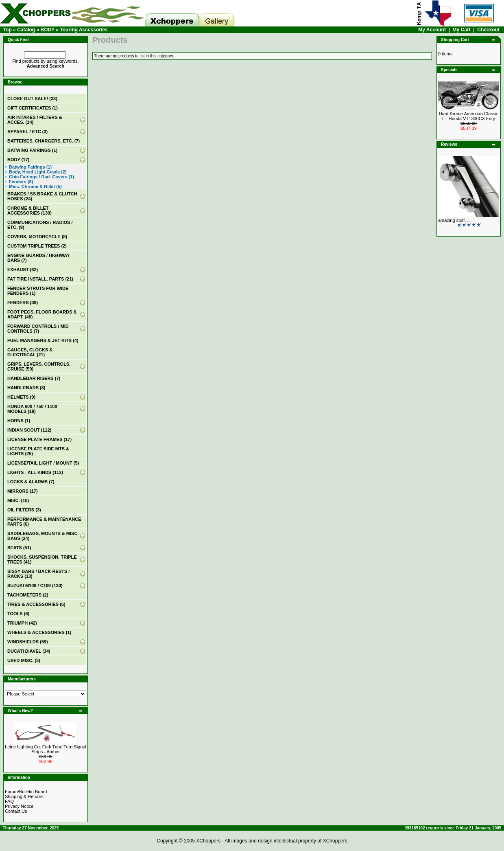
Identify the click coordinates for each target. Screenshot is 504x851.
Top (8, 30)
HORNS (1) (19, 421)
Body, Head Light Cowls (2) (38, 172)
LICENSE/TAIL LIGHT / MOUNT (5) (43, 463)
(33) (32, 99)
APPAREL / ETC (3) (27, 132)
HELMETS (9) (21, 397)
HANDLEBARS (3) (26, 388)
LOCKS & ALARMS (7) (31, 482)
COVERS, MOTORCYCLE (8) (37, 237)
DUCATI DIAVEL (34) (29, 651)
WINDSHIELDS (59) (28, 642)
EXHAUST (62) (23, 270)
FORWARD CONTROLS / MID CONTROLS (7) (38, 329)
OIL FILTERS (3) (24, 510)
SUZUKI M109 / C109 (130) (35, 586)
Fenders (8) (21, 182)
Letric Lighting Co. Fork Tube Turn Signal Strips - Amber (46, 749)
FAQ (9, 801)
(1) (33, 108)
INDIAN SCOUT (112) (29, 430)
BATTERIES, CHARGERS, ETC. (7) (44, 141)
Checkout (488, 30)
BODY (47, 30)
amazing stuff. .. (454, 220)
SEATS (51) (19, 548)
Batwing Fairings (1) (30, 167)
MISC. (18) (18, 500)
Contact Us (16, 811)
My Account (432, 30)
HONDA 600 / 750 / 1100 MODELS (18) (32, 409)
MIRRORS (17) (23, 491)
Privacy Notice (19, 806)
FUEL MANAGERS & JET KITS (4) (43, 340)
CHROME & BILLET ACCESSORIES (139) (29, 211)
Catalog (26, 30)
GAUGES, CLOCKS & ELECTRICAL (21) (30, 352)
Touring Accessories (84, 30)
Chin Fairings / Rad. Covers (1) (41, 177)
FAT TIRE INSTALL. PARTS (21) (40, 279)
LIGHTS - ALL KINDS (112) (35, 472)
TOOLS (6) (18, 614)
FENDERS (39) (23, 303)
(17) (18, 160)
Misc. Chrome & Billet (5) (35, 186)
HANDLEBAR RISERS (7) (34, 378)
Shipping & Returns (24, 796)
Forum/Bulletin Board (26, 792)
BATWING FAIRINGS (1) (32, 150)
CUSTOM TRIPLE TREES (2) (37, 246)
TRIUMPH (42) (22, 623)
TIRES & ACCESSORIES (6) (36, 604)
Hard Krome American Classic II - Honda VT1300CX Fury (469, 116)
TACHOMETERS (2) (28, 595)
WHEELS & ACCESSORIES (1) (39, 632)
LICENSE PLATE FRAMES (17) (39, 439)
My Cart (462, 30)
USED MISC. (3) (24, 660)
